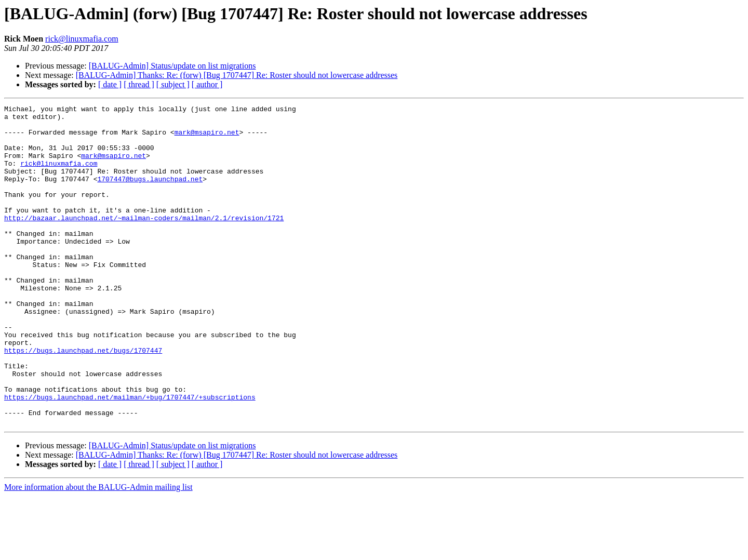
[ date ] (110, 84)
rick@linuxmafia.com (82, 39)
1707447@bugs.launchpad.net (150, 194)
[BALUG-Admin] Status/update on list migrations (172, 66)
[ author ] (207, 84)
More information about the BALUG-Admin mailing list (98, 551)
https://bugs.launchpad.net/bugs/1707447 (83, 400)
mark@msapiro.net (207, 138)
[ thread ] (139, 84)
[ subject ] (173, 84)
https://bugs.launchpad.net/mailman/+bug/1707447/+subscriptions (130, 456)
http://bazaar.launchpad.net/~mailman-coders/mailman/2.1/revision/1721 (144, 241)
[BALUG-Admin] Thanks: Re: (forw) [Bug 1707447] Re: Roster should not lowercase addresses (237, 75)
